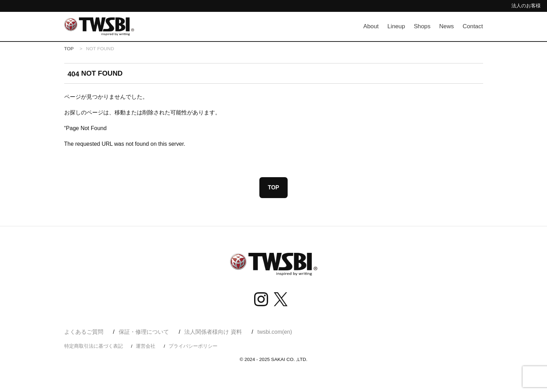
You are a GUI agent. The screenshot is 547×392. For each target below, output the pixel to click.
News (447, 26)
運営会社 (146, 346)
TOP (69, 49)
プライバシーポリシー (193, 346)
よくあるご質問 (84, 332)
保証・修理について (144, 332)
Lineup (396, 26)
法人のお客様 (526, 6)
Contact (473, 26)
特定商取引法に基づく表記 (94, 346)
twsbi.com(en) (275, 332)
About (371, 26)
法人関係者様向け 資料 (213, 332)
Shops (422, 26)
